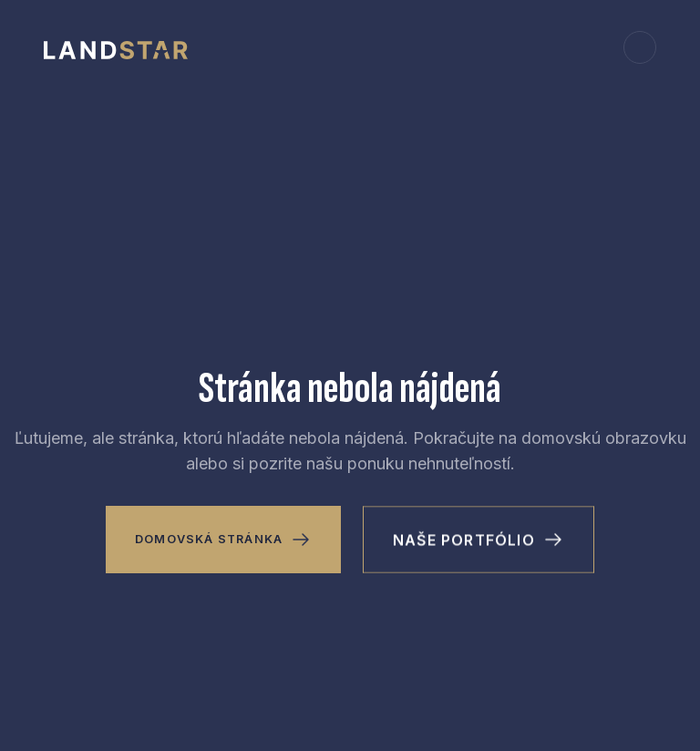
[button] (640, 47)
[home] (116, 47)
